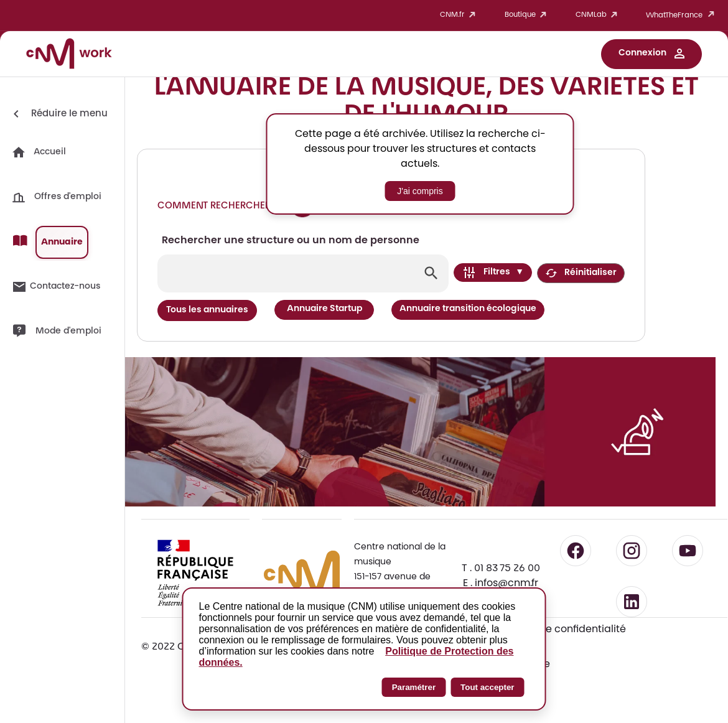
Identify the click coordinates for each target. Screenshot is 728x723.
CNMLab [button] (599, 15)
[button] (651, 54)
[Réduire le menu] (58, 114)
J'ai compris (420, 191)
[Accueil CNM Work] (69, 55)
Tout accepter (487, 687)
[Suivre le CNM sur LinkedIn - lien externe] (632, 602)
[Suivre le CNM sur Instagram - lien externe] (632, 551)
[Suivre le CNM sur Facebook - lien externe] (576, 551)
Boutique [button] (528, 15)
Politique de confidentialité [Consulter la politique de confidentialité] (560, 630)
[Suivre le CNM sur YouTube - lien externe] (688, 551)
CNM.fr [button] (460, 15)
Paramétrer (414, 687)
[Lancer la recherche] (431, 273)
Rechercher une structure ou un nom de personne (291, 240)
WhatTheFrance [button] (682, 15)
